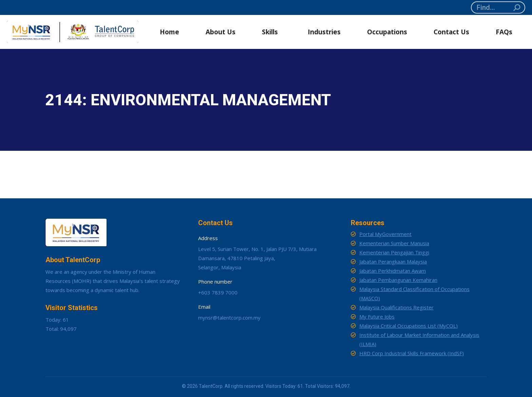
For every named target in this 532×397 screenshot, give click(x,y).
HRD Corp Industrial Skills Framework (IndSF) (412, 353)
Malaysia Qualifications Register (396, 307)
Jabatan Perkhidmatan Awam (393, 271)
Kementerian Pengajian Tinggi (394, 252)
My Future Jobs (377, 317)
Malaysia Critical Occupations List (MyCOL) (408, 326)
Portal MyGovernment (385, 234)
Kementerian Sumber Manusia (394, 243)
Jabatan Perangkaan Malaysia (393, 261)
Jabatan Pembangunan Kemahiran (398, 280)
